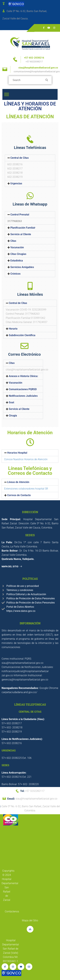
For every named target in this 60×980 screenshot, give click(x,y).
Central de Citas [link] (20, 158)
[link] (16, 4)
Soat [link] (11, 402)
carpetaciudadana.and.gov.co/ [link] (19, 692)
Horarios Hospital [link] (17, 453)
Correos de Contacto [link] (19, 495)
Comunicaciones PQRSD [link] (23, 389)
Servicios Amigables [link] (22, 267)
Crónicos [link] (15, 274)
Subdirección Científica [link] (22, 335)
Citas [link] (13, 241)
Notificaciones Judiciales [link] (23, 396)
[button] (30, 158)
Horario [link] (13, 329)
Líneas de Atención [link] (18, 482)
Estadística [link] (17, 261)
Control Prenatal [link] (20, 215)
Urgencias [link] (16, 184)
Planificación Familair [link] (23, 228)
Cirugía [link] (13, 416)
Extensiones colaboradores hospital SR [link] (26, 489)
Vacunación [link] (17, 247)
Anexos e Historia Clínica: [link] (23, 376)
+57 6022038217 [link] (34, 62)
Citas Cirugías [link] (18, 254)
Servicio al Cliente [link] (21, 234)
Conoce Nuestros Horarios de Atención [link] (26, 459)
